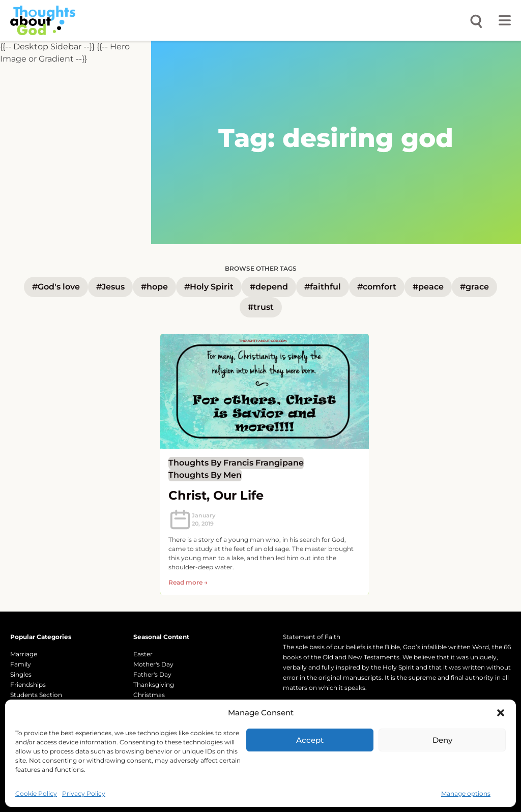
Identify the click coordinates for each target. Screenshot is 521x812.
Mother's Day (153, 664)
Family (21, 664)
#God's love (56, 287)
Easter (143, 654)
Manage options (466, 793)
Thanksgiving (154, 685)
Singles (21, 674)
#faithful (323, 287)
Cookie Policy (36, 793)
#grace (474, 287)
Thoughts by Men (205, 475)
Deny (442, 740)
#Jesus (110, 287)
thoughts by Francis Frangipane (236, 463)
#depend (269, 287)
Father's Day (152, 674)
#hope (154, 287)
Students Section (36, 695)
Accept (310, 740)
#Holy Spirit (209, 287)
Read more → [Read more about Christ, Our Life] (188, 582)
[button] (501, 713)
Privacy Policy (84, 793)
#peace (428, 287)
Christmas (149, 695)
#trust (261, 307)
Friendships (28, 685)
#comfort (377, 287)
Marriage (24, 654)
